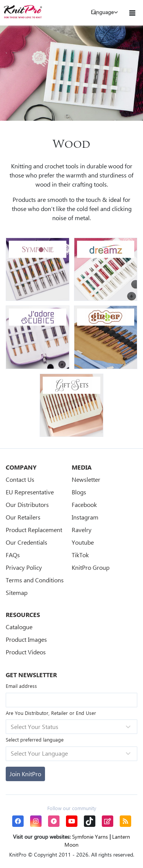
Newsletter (86, 479)
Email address (21, 686)
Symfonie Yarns (90, 837)
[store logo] (23, 12)
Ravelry (82, 530)
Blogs (79, 492)
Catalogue (19, 627)
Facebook (84, 504)
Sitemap (17, 592)
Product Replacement (34, 530)
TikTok (80, 555)
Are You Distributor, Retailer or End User (51, 713)
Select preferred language (35, 739)
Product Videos (26, 652)
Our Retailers (23, 517)
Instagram (85, 517)
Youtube (83, 542)
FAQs (13, 555)
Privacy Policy (24, 567)
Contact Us (20, 479)
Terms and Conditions (35, 580)
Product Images (26, 639)
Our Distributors (27, 504)
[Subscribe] (25, 774)
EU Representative (30, 492)
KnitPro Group (91, 567)
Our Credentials (27, 542)
